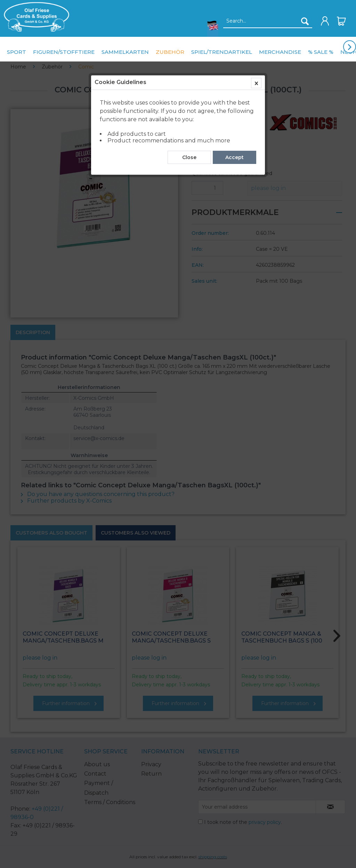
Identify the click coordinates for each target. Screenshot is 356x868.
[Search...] (268, 21)
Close (189, 157)
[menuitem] (35, 17)
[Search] (305, 21)
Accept (234, 157)
